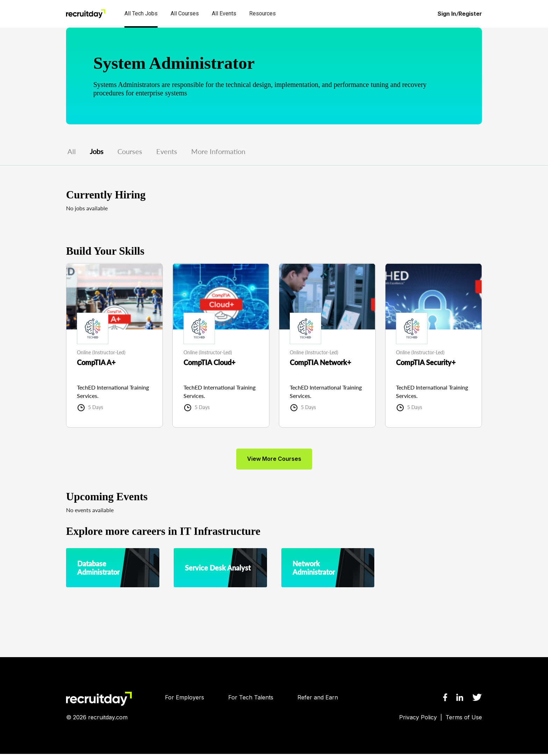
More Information (218, 152)
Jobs (97, 152)
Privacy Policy (418, 719)
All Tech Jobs (141, 13)
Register (470, 14)
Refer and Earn (318, 699)
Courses (130, 152)
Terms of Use (464, 719)
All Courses (185, 13)
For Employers (185, 699)
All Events (224, 13)
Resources (262, 13)
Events (167, 152)
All (72, 152)
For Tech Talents (251, 699)
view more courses (274, 461)
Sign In (447, 14)
